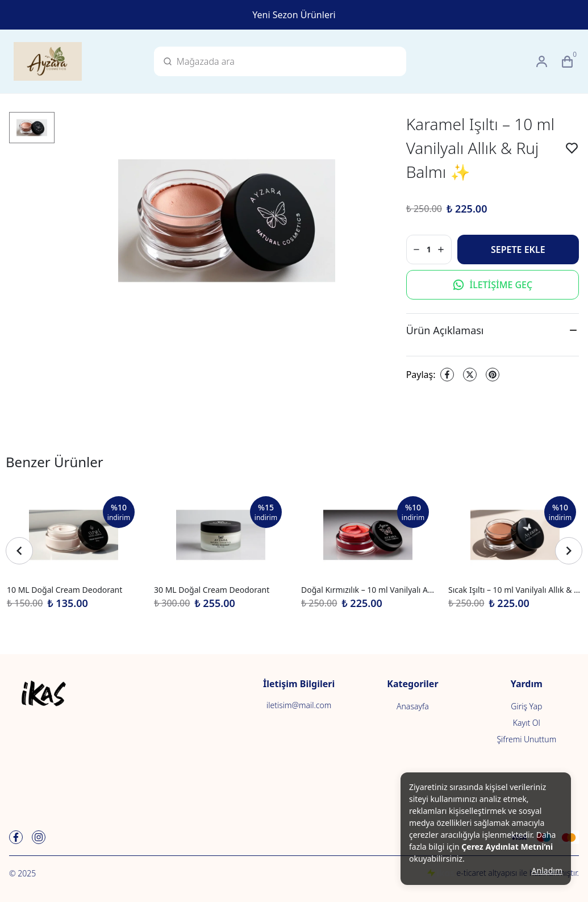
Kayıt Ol (527, 723)
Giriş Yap (526, 706)
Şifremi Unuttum (526, 739)
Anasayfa (413, 706)
